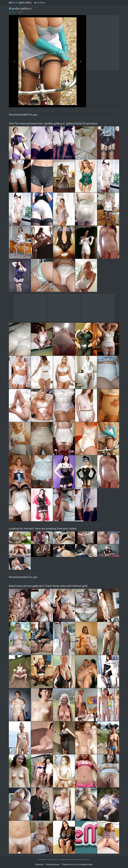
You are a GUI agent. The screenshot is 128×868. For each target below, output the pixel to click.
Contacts (39, 864)
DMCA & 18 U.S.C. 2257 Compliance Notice (77, 864)
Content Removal (53, 864)
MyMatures (20, 3)
